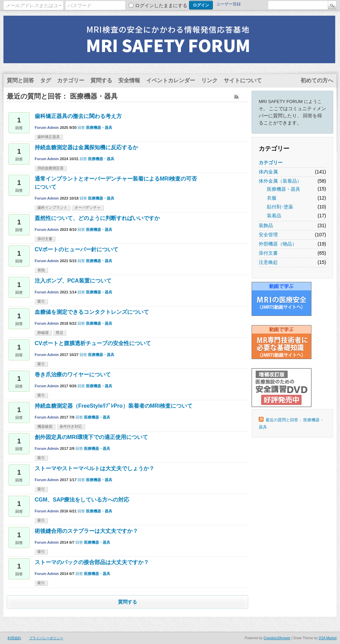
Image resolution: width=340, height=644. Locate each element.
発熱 (41, 270)
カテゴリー (71, 80)
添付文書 (268, 253)
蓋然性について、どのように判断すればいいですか (97, 218)
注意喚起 (268, 262)
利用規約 (14, 638)
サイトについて (243, 80)
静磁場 (43, 333)
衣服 (272, 198)
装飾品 (266, 225)
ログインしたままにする (161, 5)
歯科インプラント (52, 207)
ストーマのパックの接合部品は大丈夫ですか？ (92, 562)
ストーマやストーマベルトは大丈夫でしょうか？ (95, 468)
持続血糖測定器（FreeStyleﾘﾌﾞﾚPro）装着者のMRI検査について (114, 406)
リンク (209, 80)
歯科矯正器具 (49, 137)
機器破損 (45, 426)
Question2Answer (277, 638)
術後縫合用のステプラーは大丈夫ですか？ (86, 531)
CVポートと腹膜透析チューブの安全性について (93, 343)
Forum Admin (47, 128)
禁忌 (60, 333)
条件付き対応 (71, 426)
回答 (81, 128)
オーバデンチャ (88, 207)
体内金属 (268, 172)
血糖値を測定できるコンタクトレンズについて (92, 312)
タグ (46, 80)
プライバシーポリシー (46, 638)
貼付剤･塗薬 (280, 207)
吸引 (41, 301)
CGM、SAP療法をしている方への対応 (82, 500)
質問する (101, 80)
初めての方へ (317, 80)
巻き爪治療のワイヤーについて (73, 375)
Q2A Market (328, 638)
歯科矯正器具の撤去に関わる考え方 (78, 116)
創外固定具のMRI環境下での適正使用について (91, 437)
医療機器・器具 (284, 189)
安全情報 (129, 80)
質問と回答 (20, 80)
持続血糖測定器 (50, 168)
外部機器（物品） (278, 244)
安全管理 (268, 235)
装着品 (274, 216)
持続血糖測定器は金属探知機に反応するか (86, 147)
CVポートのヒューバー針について (76, 249)
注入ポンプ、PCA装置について (73, 281)
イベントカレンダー (171, 80)
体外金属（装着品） (280, 181)
